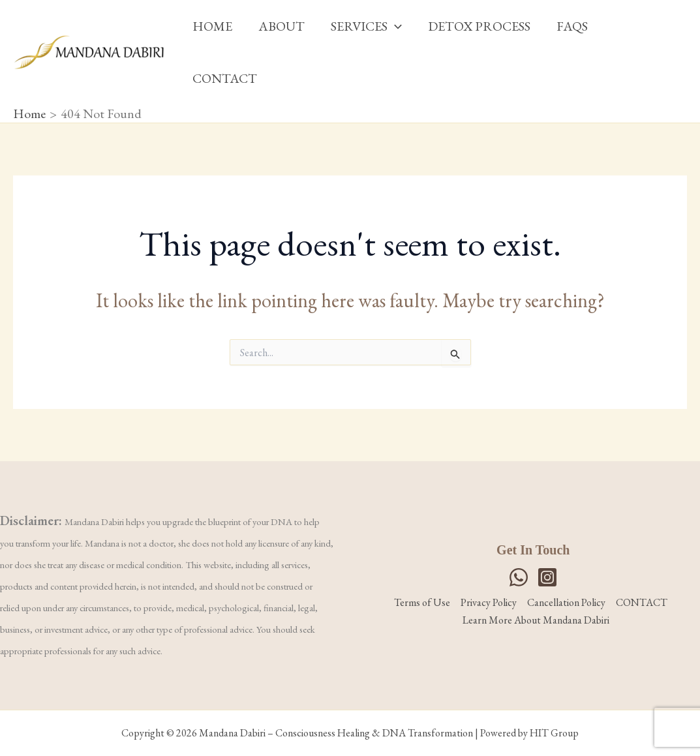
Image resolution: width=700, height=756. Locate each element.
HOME (212, 26)
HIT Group (554, 733)
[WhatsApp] (519, 577)
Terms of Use (422, 602)
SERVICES (366, 26)
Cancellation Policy (566, 602)
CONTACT (225, 78)
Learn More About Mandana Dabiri (536, 620)
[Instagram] (547, 577)
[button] (395, 26)
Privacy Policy (489, 602)
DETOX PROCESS (479, 26)
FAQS (572, 26)
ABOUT (282, 26)
